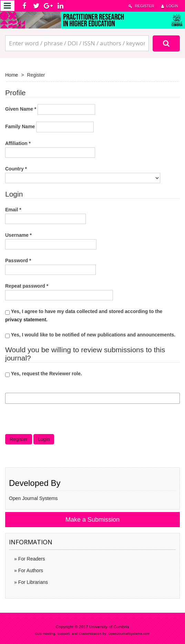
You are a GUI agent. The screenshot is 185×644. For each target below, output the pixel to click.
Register (141, 6)
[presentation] (58, 421)
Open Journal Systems (33, 498)
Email (45, 215)
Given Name (50, 109)
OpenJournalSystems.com (129, 634)
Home (12, 75)
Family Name (49, 127)
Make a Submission (92, 520)
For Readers (31, 559)
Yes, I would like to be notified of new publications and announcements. (90, 335)
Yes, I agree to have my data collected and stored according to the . (84, 315)
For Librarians (32, 582)
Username (51, 240)
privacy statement (26, 320)
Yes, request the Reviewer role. (44, 374)
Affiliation (50, 148)
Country (83, 174)
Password (50, 266)
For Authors (30, 570)
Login (170, 6)
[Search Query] (77, 43)
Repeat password (59, 291)
